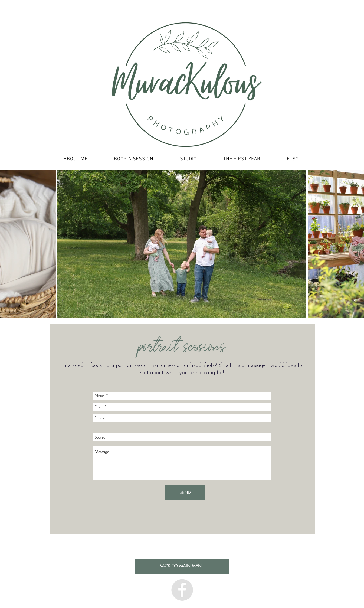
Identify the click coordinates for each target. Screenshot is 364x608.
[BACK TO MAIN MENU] (182, 566)
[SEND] (185, 493)
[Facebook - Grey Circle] (182, 590)
